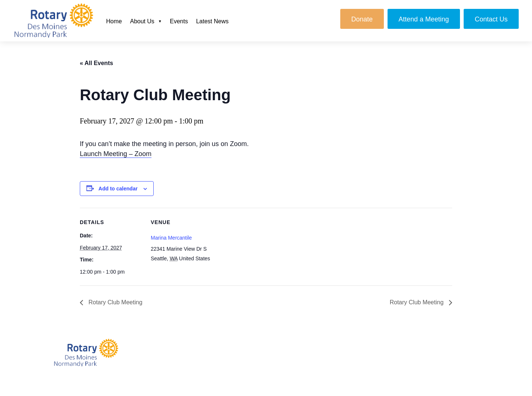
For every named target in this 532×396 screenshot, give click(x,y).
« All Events (96, 63)
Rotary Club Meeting (115, 302)
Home (114, 21)
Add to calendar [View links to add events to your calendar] (118, 189)
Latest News (212, 21)
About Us (142, 21)
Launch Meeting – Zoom (116, 154)
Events (179, 21)
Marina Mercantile (171, 238)
